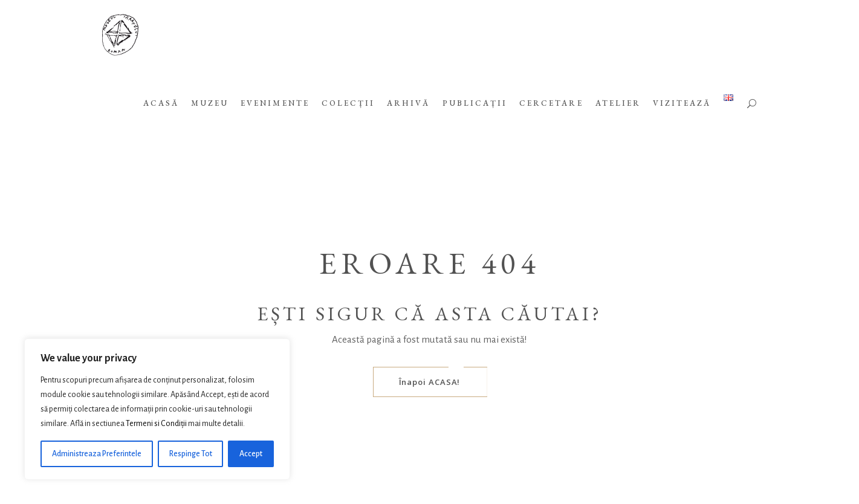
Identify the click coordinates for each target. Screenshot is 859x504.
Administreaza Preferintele (97, 454)
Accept (251, 454)
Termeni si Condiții (156, 424)
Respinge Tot (191, 454)
